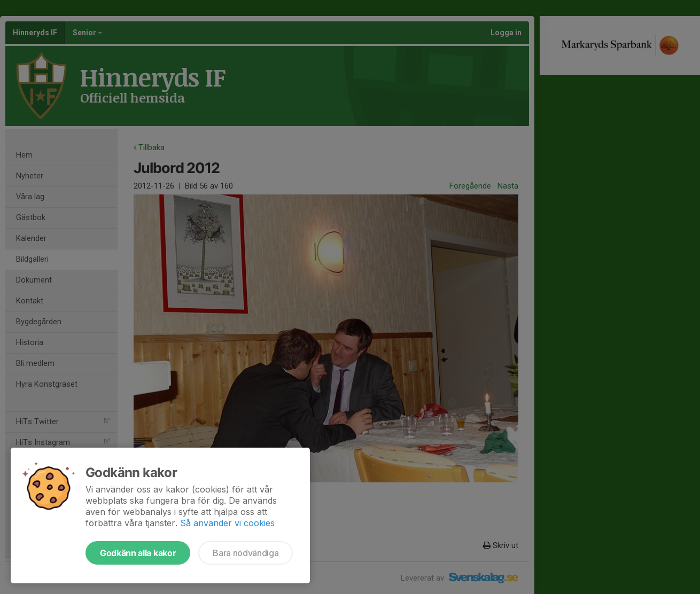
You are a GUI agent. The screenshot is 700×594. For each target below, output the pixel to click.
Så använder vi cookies (227, 523)
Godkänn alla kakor (138, 553)
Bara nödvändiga (246, 553)
